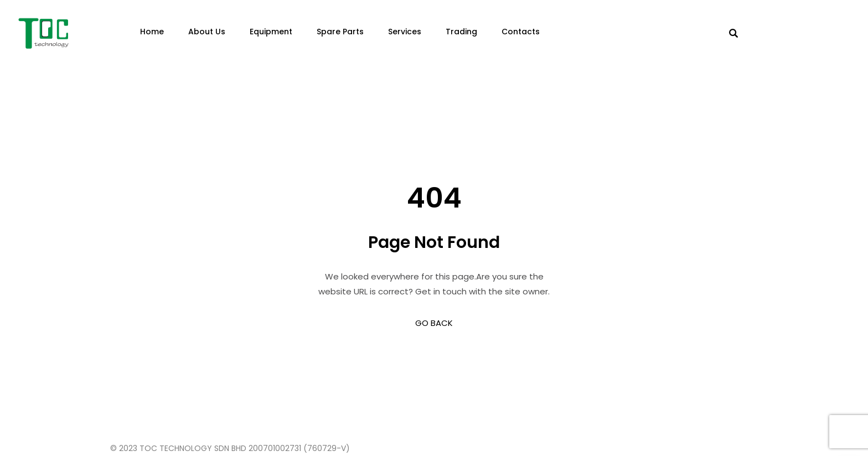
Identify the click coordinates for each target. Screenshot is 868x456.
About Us (207, 32)
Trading (461, 32)
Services (405, 32)
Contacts (521, 32)
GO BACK (434, 323)
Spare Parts (340, 32)
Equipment (271, 32)
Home (152, 32)
